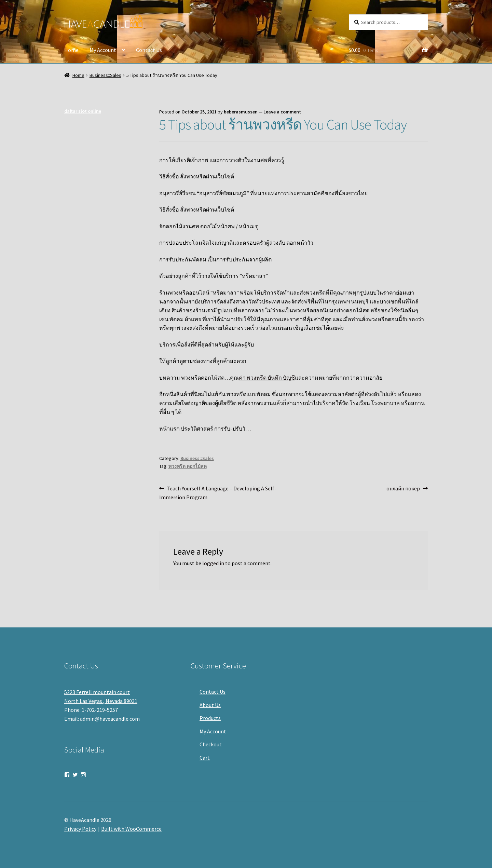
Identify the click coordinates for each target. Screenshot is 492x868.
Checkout (211, 744)
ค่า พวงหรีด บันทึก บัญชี (267, 378)
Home (71, 50)
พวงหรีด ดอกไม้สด (188, 466)
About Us (210, 705)
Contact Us (149, 50)
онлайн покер (403, 489)
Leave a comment (282, 112)
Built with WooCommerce (131, 829)
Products (210, 718)
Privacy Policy (80, 829)
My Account (103, 50)
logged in (213, 563)
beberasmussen (241, 112)
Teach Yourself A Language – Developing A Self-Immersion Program (218, 492)
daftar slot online (83, 111)
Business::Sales (105, 75)
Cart (205, 758)
